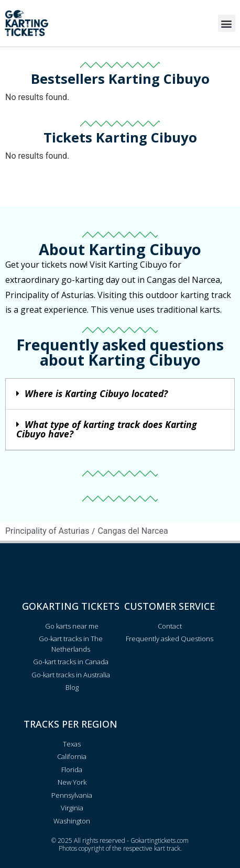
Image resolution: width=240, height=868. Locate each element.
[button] (227, 23)
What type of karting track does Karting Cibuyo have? (107, 429)
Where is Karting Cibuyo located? (96, 393)
